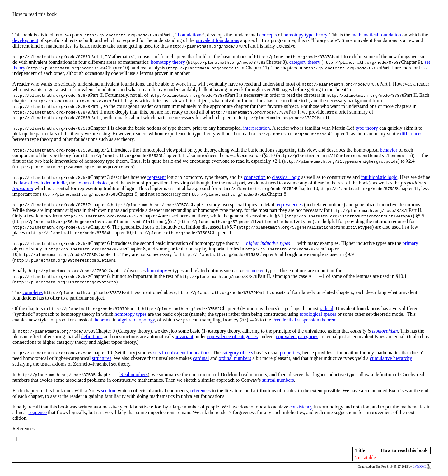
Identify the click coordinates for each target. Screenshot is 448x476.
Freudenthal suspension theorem (304, 320)
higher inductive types (268, 243)
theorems (103, 320)
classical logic (286, 177)
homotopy (157, 271)
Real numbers (134, 374)
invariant (184, 336)
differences (411, 134)
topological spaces (318, 314)
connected (255, 271)
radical (327, 308)
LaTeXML (422, 467)
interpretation (256, 128)
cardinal (201, 358)
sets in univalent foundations (182, 353)
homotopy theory (168, 62)
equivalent (286, 336)
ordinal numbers (235, 358)
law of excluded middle (43, 183)
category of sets (237, 353)
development (25, 40)
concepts (268, 35)
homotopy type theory (305, 35)
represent (157, 177)
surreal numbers (278, 380)
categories (308, 336)
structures (102, 358)
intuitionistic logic (379, 177)
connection (255, 177)
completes (33, 292)
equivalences (290, 205)
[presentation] (170, 271)
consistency (301, 407)
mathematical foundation (376, 35)
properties (290, 353)
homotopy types (131, 314)
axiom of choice (93, 183)
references (200, 391)
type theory (367, 128)
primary (410, 243)
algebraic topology (136, 320)
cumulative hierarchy (391, 358)
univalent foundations (217, 40)
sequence (38, 412)
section (108, 391)
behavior (389, 150)
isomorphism (385, 331)
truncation (23, 188)
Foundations (190, 35)
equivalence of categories (233, 336)
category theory (305, 62)
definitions (92, 336)
